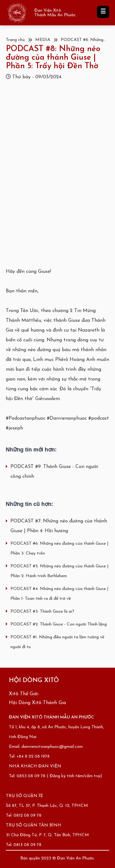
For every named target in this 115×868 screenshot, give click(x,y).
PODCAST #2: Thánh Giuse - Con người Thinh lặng (59, 624)
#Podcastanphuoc (26, 418)
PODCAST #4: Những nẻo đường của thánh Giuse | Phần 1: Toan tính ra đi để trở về (59, 594)
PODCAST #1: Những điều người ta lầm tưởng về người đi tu (57, 642)
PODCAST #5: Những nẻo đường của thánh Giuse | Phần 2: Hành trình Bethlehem (59, 571)
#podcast (99, 418)
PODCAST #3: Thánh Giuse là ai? (42, 612)
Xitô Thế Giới (24, 694)
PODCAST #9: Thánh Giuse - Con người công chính (54, 472)
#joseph (14, 428)
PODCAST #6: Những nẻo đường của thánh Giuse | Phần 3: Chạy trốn (59, 549)
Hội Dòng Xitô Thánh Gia (37, 703)
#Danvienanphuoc (67, 418)
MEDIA (43, 40)
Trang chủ (15, 40)
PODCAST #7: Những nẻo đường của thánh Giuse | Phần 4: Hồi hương (59, 526)
